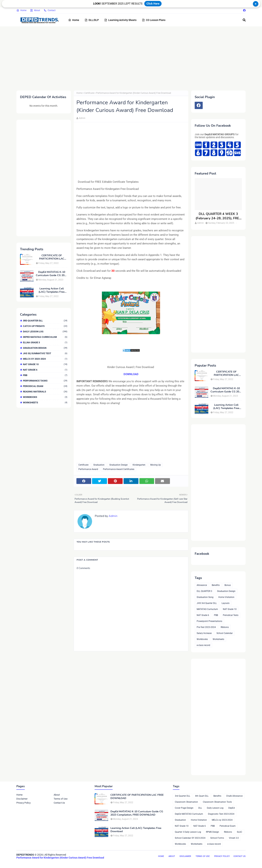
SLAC (240, 832)
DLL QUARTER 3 (204, 591)
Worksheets (45, 403)
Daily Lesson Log (45, 332)
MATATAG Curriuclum (207, 609)
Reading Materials (45, 392)
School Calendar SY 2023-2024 (190, 838)
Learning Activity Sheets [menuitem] (120, 20)
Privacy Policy (23, 803)
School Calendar (225, 633)
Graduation (99, 465)
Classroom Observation (186, 802)
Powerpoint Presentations (209, 621)
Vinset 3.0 (234, 838)
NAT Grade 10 (45, 364)
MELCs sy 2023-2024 (45, 359)
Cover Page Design (184, 808)
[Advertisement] (126, 58)
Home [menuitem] (74, 20)
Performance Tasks (45, 381)
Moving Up (156, 465)
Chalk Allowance (234, 796)
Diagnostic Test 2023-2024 (221, 814)
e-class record (203, 645)
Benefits (216, 585)
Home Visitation (226, 597)
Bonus (228, 585)
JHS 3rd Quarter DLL (207, 603)
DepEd (232, 808)
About (35, 10)
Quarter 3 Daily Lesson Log (188, 832)
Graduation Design (45, 348)
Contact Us (59, 803)
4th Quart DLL (202, 796)
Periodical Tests (231, 615)
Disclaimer (22, 799)
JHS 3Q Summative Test (45, 353)
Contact (50, 10)
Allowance (202, 585)
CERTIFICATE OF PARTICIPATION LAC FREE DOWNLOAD (52, 257)
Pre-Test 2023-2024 (206, 627)
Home (21, 10)
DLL (200, 808)
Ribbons (225, 627)
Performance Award (88, 469)
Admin (82, 118)
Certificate (89, 93)
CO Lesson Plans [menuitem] (154, 20)
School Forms (217, 838)
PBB (45, 375)
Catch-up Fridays (45, 326)
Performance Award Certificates (119, 469)
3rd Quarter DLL (45, 321)
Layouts (226, 603)
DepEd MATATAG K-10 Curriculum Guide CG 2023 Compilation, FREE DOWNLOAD (52, 274)
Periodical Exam (45, 386)
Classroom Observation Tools (217, 802)
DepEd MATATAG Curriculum (45, 337)
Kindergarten (139, 465)
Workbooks (45, 397)
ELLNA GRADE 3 (45, 342)
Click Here (153, 4)
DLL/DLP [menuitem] (92, 20)
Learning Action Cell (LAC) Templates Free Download (52, 290)
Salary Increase (204, 633)
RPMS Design (213, 832)
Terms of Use (61, 799)
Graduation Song (205, 597)
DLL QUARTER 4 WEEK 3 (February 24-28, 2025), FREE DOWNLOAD (218, 216)
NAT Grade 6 (45, 370)
